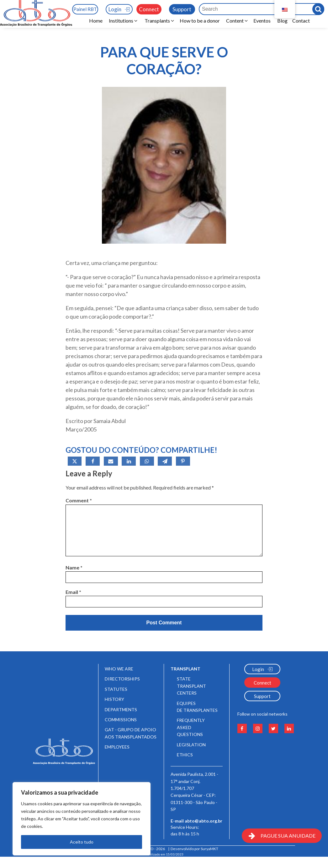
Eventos (263, 21)
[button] (124, 21)
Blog (282, 21)
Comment (79, 500)
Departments (121, 709)
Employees (117, 747)
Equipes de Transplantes (197, 707)
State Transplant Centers (191, 686)
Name (74, 567)
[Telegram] (165, 461)
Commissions (121, 720)
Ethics (185, 755)
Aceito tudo (82, 842)
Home (96, 21)
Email (73, 592)
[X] (75, 461)
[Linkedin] (129, 461)
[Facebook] (93, 461)
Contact (301, 21)
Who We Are (119, 669)
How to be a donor (200, 21)
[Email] (111, 461)
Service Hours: (185, 833)
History (114, 699)
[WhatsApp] (147, 461)
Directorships (122, 679)
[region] (82, 819)
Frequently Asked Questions (191, 727)
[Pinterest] (183, 461)
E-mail (196, 821)
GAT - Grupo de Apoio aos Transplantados (131, 733)
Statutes (116, 689)
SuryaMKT (209, 849)
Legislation (191, 745)
